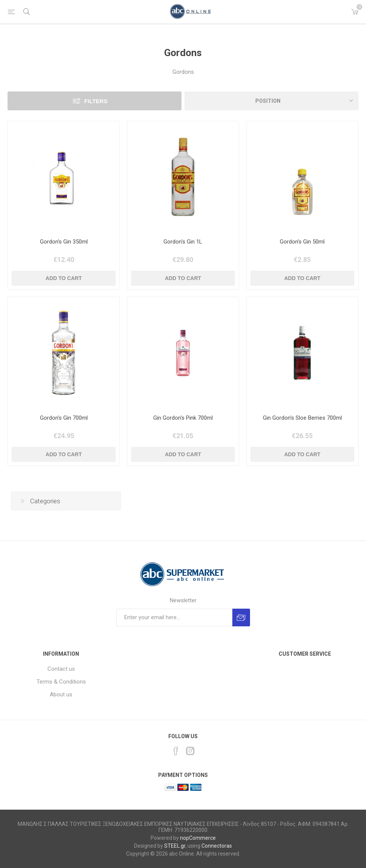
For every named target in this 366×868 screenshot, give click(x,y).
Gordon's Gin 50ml (302, 242)
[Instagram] (190, 751)
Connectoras (217, 846)
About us (61, 694)
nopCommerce (198, 838)
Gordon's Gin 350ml (64, 242)
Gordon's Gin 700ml (64, 418)
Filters (96, 101)
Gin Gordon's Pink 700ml (183, 418)
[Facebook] (176, 751)
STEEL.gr (175, 846)
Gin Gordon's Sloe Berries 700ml (302, 418)
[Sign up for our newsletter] (174, 617)
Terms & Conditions (61, 682)
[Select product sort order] (271, 101)
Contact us (61, 669)
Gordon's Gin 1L (183, 242)
